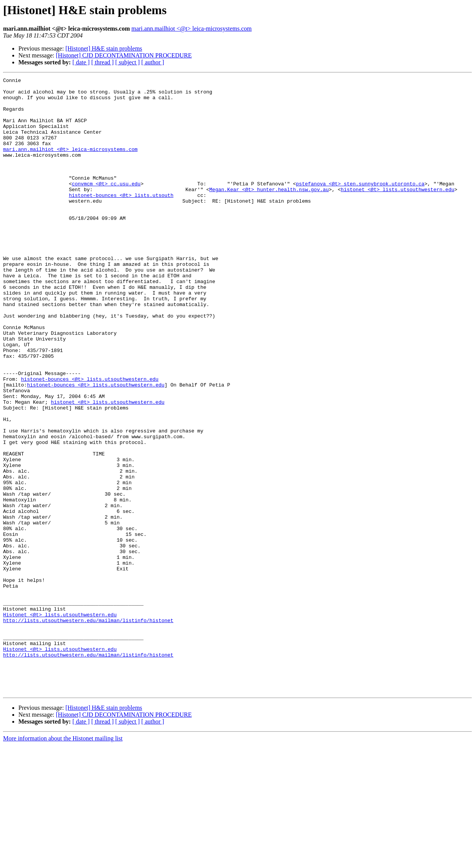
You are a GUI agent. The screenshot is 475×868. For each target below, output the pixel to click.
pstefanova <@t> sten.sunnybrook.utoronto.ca (360, 205)
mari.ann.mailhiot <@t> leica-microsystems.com (192, 29)
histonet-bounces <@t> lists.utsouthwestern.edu (90, 440)
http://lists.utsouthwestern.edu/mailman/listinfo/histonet (88, 729)
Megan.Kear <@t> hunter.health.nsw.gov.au (269, 212)
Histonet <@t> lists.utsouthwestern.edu (60, 722)
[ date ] (81, 62)
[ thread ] (102, 62)
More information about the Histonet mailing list (63, 861)
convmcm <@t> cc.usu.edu (106, 205)
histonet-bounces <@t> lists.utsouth (121, 219)
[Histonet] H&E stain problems (104, 48)
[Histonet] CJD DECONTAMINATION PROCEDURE (124, 55)
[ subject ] (128, 62)
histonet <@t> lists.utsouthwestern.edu (397, 212)
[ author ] (153, 62)
